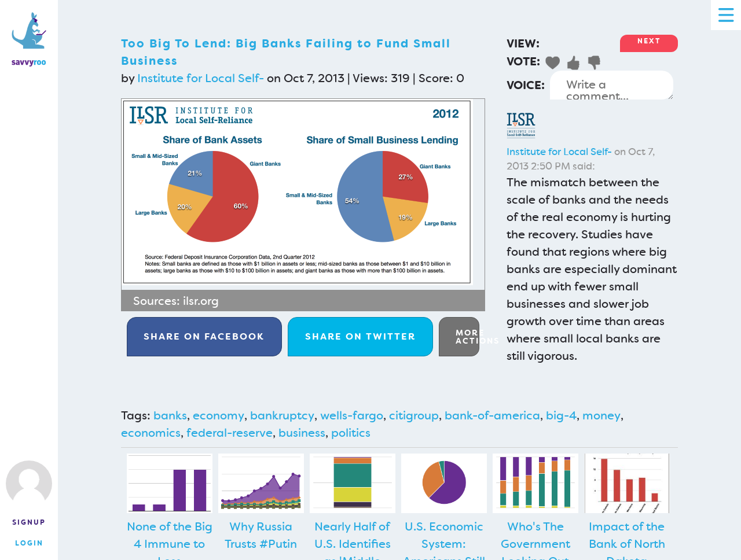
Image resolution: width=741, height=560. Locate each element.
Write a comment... (612, 85)
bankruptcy (282, 415)
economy (219, 415)
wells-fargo (352, 415)
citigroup (414, 415)
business (302, 433)
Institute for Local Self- (201, 78)
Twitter (360, 336)
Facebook (204, 336)
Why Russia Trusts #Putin (261, 535)
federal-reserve (230, 433)
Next (649, 41)
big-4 (561, 415)
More (467, 337)
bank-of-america (492, 415)
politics (351, 433)
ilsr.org (201, 301)
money (601, 415)
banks (170, 415)
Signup (29, 522)
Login (29, 543)
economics (151, 433)
